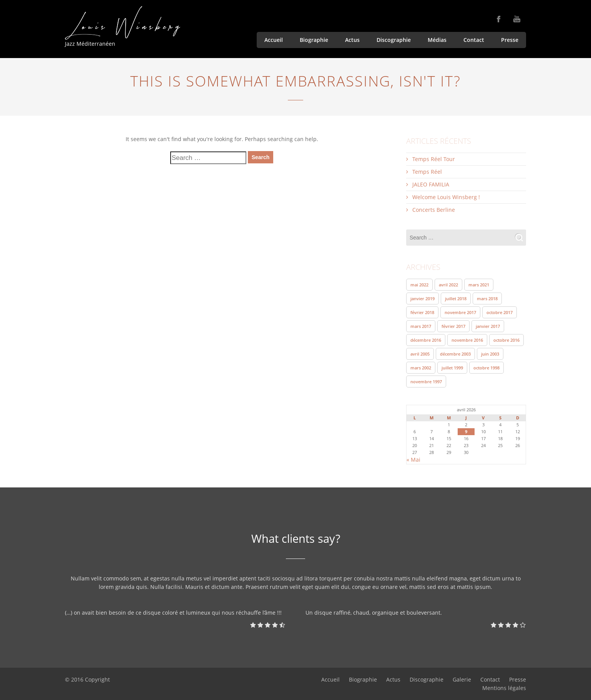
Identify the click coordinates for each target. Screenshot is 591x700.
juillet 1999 (452, 368)
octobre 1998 (486, 368)
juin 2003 (490, 354)
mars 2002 (421, 368)
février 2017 (453, 326)
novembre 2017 (460, 312)
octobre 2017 (500, 312)
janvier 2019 (422, 298)
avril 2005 (420, 354)
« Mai (413, 460)
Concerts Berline (434, 210)
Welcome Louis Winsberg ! (446, 197)
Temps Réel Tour (434, 159)
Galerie (462, 679)
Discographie (394, 40)
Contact (474, 40)
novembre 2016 (467, 340)
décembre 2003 (455, 354)
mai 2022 (419, 285)
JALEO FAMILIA (431, 184)
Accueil (274, 40)
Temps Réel (427, 172)
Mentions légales (504, 688)
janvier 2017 (488, 326)
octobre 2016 (506, 340)
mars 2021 (479, 285)
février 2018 (422, 312)
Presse (510, 40)
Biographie (314, 40)
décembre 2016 (426, 340)
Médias (437, 40)
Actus (352, 40)
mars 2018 (487, 298)
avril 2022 (448, 285)
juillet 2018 (456, 298)
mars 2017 (421, 326)
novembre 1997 (426, 382)
